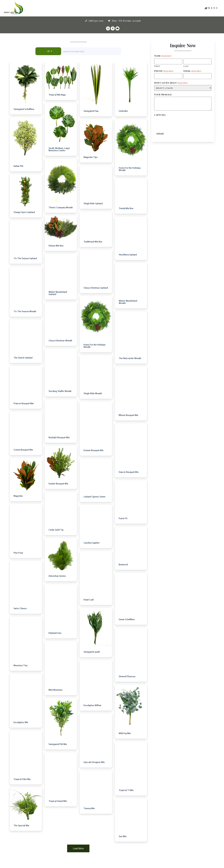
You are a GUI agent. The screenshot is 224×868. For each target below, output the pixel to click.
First (157, 66)
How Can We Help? (171, 83)
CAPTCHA (160, 115)
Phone (164, 71)
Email (192, 71)
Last (186, 66)
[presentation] (176, 123)
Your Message (163, 94)
